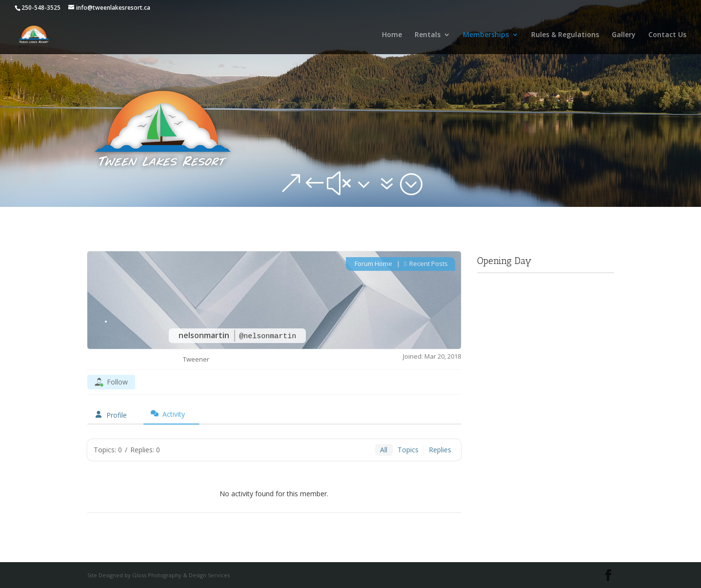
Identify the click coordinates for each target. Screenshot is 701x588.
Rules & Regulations (565, 35)
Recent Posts (426, 264)
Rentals (428, 35)
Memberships (486, 35)
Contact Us (667, 35)
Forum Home (373, 264)
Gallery (624, 35)
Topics (408, 450)
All (384, 450)
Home (392, 35)
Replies (440, 450)
